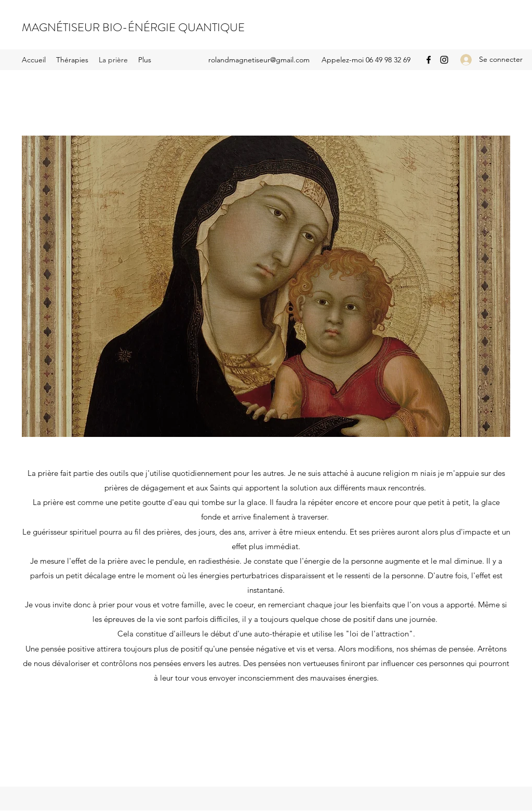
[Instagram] (444, 60)
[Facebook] (429, 60)
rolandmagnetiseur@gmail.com (259, 60)
